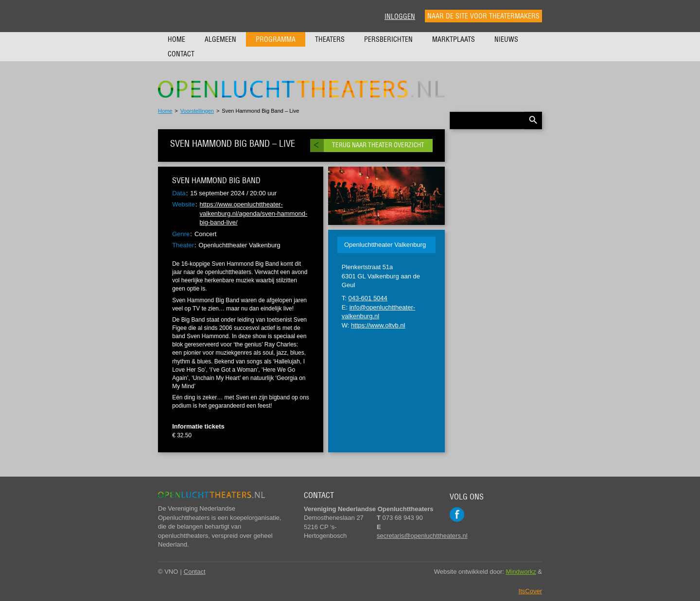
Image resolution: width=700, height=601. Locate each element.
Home (176, 39)
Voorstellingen (197, 111)
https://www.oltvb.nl (378, 325)
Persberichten (388, 39)
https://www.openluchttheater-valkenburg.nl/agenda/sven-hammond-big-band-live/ (254, 213)
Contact (181, 54)
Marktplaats (454, 39)
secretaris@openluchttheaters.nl (422, 536)
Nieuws (506, 39)
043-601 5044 (368, 298)
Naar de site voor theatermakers (483, 16)
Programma (276, 39)
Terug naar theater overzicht (378, 145)
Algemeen (220, 39)
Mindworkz (521, 572)
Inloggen (400, 17)
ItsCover (530, 591)
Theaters (330, 39)
